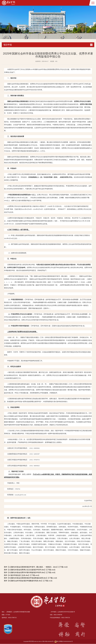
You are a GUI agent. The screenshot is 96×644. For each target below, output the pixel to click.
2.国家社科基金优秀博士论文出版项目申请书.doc (27, 570)
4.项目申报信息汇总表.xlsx (19, 575)
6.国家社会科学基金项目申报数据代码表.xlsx (25, 581)
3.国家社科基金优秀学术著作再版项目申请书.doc (27, 572)
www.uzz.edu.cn (38, 642)
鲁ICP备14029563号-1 (48, 642)
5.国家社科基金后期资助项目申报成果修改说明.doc (27, 578)
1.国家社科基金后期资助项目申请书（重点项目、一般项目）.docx (33, 567)
